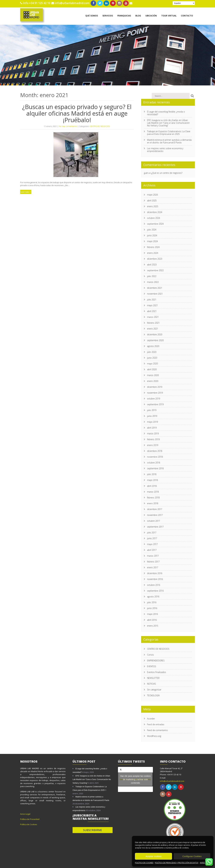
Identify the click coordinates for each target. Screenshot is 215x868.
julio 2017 (152, 532)
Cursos (150, 654)
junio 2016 (152, 608)
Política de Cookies (29, 824)
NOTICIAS (151, 683)
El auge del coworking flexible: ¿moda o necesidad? (166, 112)
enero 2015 (153, 625)
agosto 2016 (153, 596)
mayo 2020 (152, 363)
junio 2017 (152, 538)
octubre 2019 (154, 398)
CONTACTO (187, 15)
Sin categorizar (154, 689)
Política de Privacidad (30, 819)
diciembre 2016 (155, 573)
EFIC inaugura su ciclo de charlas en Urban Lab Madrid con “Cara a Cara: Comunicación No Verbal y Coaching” (168, 122)
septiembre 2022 (155, 270)
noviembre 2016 (155, 578)
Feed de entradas (156, 724)
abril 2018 (152, 485)
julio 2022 (152, 276)
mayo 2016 (152, 613)
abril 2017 (152, 549)
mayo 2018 (152, 479)
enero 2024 (153, 252)
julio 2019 (152, 410)
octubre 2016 (154, 584)
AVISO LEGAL (205, 863)
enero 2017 (153, 567)
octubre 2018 (154, 462)
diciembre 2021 (155, 287)
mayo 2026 (152, 194)
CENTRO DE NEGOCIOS (100, 126)
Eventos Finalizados (157, 672)
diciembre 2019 (155, 386)
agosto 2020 (153, 346)
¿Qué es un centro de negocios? (167, 172)
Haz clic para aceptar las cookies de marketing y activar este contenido (135, 779)
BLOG (138, 15)
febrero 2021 (153, 322)
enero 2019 (153, 445)
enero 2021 (153, 328)
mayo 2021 (152, 305)
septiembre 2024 (155, 223)
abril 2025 (152, 200)
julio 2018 (152, 474)
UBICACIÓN (151, 15)
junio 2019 (152, 415)
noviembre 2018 (155, 456)
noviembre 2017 (155, 514)
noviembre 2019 (155, 392)
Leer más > (26, 191)
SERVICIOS (108, 15)
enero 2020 (153, 380)
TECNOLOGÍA (153, 695)
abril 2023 (152, 264)
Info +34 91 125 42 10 (37, 3)
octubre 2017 (154, 520)
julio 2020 (152, 351)
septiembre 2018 (155, 468)
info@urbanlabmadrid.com (70, 3)
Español (177, 3)
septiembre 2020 (155, 340)
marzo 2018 (153, 491)
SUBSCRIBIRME (92, 829)
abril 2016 (152, 619)
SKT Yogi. (95, 864)
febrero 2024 (153, 246)
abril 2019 (152, 427)
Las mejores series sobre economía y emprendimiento (165, 149)
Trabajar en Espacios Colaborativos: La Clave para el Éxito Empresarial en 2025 (169, 132)
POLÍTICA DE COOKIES (144, 863)
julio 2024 (152, 229)
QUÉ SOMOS (92, 15)
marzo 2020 (153, 375)
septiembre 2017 (155, 526)
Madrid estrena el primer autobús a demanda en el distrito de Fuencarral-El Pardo (169, 141)
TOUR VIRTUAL (169, 15)
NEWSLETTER (153, 677)
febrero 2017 (153, 561)
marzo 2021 (153, 316)
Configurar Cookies (192, 856)
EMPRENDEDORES (156, 660)
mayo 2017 (152, 544)
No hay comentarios (68, 126)
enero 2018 (153, 503)
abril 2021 (152, 311)
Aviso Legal (25, 813)
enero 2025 (153, 206)
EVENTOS (152, 666)
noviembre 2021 (155, 293)
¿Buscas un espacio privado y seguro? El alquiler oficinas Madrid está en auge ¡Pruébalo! (77, 113)
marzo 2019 (153, 433)
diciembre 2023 (155, 258)
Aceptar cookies (154, 856)
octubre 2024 (154, 217)
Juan (146, 172)
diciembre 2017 (155, 509)
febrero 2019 (153, 439)
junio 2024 (152, 235)
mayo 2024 (152, 241)
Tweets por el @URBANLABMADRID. (135, 779)
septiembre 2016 (155, 590)
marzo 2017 (153, 555)
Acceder (151, 718)
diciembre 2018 (155, 450)
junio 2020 (152, 357)
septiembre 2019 (155, 404)
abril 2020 (152, 369)
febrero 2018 (153, 497)
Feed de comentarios (157, 730)
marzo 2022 (153, 281)
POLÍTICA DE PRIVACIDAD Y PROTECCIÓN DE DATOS (177, 863)
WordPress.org (154, 735)
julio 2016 (152, 602)
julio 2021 (152, 299)
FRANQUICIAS (124, 15)
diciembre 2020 (155, 334)
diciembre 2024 (155, 212)
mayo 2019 (152, 421)
